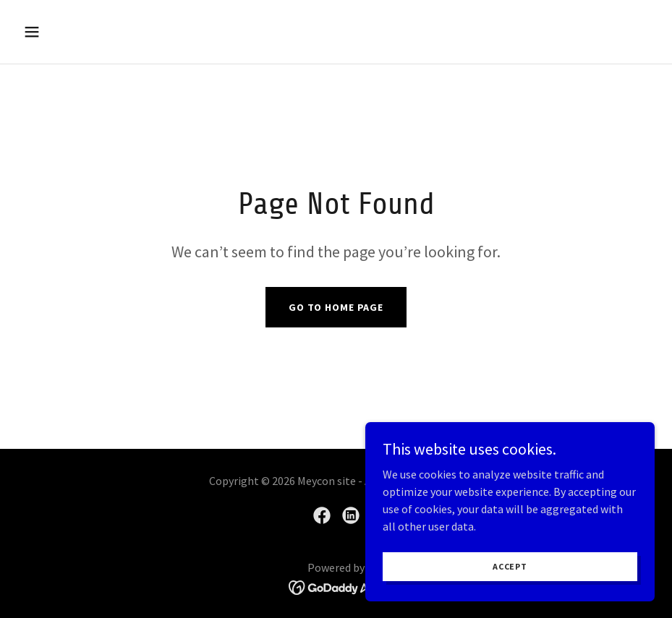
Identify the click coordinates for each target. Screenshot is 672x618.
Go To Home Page (336, 307)
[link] (322, 515)
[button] (90, 32)
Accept (510, 566)
